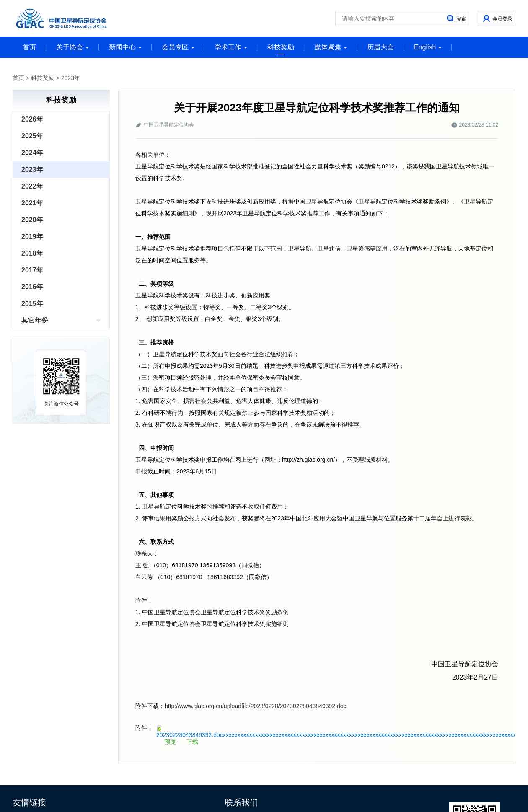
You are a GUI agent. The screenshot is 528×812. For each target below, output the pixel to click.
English (428, 47)
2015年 (32, 304)
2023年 (71, 78)
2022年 (32, 186)
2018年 (32, 253)
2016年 (32, 287)
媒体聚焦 (331, 47)
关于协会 (72, 47)
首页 (29, 47)
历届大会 (380, 47)
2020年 (32, 220)
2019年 (32, 237)
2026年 (32, 119)
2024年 (32, 153)
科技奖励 (281, 49)
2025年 (32, 136)
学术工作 (231, 47)
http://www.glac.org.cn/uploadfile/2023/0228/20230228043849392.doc (256, 706)
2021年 (32, 203)
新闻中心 (125, 47)
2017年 (32, 270)
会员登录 (502, 19)
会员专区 (178, 47)
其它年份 (35, 320)
